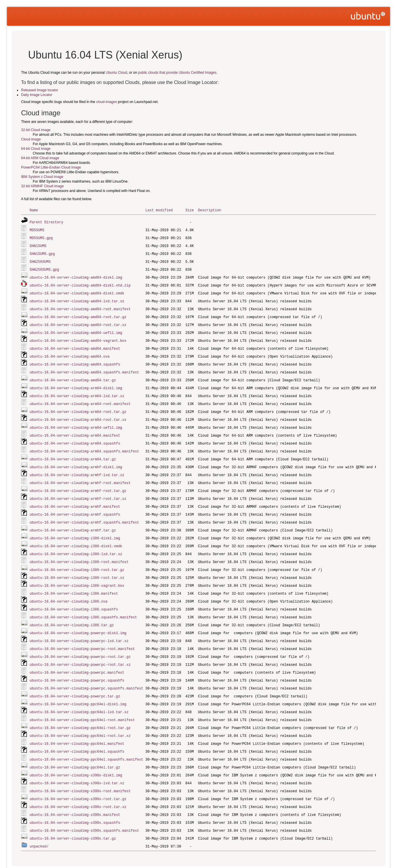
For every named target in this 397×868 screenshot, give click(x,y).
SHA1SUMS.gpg (42, 252)
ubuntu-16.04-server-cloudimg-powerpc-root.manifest (82, 633)
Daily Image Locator (37, 95)
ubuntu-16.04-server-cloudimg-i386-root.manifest (79, 549)
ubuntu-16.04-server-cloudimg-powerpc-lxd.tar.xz (79, 625)
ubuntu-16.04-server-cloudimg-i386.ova (68, 587)
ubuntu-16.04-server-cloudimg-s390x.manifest (75, 792)
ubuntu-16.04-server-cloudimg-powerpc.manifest (77, 655)
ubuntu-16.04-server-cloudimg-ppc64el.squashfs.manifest (86, 739)
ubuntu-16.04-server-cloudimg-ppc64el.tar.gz (75, 747)
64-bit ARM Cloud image (40, 158)
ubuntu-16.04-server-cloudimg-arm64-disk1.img (76, 381)
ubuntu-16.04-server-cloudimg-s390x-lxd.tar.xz (77, 762)
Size (190, 210)
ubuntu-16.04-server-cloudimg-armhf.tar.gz (73, 518)
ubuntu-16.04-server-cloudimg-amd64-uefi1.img (76, 328)
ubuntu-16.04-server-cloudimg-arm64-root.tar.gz (78, 404)
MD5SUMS (37, 229)
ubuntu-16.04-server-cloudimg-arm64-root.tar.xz (78, 412)
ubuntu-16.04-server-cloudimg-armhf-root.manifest (80, 473)
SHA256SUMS (40, 260)
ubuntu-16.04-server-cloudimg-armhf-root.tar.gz (78, 480)
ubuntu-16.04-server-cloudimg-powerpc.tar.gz (75, 678)
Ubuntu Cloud (116, 73)
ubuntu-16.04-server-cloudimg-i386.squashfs (74, 595)
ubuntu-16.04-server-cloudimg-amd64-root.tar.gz (78, 313)
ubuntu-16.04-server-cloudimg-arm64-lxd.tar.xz (77, 389)
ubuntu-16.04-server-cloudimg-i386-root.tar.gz (77, 556)
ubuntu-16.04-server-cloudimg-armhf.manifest (75, 496)
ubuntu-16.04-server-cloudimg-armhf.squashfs (75, 503)
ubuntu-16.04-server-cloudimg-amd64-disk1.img (76, 275)
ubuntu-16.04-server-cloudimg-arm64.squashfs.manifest (84, 442)
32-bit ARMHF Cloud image (42, 186)
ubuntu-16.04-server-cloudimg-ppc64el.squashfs (77, 731)
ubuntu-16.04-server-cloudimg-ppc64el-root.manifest (82, 701)
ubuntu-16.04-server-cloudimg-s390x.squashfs (75, 800)
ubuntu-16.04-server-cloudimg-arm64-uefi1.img (76, 420)
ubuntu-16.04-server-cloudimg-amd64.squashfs (75, 359)
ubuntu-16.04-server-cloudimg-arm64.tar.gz (73, 450)
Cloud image (31, 139)
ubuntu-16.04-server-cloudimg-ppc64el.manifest (77, 724)
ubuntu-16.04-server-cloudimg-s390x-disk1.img (76, 754)
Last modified (159, 210)
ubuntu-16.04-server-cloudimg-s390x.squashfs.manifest (84, 808)
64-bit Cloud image (36, 149)
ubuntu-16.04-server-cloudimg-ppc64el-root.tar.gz (80, 709)
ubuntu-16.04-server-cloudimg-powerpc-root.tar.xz (80, 648)
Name (34, 210)
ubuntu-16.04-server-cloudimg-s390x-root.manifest (80, 770)
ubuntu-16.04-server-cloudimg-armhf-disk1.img (76, 458)
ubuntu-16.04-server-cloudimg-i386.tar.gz (72, 610)
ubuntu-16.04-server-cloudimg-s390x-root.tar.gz (78, 777)
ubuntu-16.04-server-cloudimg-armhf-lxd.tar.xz (77, 465)
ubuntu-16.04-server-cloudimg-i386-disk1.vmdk (76, 534)
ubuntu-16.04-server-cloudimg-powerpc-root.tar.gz (80, 640)
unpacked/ (39, 823)
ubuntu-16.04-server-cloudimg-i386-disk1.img (75, 526)
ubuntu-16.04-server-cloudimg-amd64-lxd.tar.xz (77, 298)
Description (209, 210)
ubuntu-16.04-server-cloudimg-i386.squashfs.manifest (83, 602)
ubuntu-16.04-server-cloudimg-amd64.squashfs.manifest (84, 366)
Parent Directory (46, 222)
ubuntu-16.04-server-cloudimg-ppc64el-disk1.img (78, 686)
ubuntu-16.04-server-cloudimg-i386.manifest (74, 579)
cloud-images (107, 102)
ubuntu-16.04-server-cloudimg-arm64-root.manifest (80, 397)
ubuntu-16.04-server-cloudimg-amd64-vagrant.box (78, 336)
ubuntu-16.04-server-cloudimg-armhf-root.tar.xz (78, 488)
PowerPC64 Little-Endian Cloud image (51, 167)
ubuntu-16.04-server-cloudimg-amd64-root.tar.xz (78, 321)
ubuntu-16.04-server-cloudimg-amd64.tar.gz (73, 374)
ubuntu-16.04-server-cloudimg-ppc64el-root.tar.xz (80, 716)
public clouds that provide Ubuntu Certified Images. (178, 73)
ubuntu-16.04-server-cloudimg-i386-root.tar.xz (77, 564)
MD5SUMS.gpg (41, 237)
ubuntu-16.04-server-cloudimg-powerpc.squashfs (77, 663)
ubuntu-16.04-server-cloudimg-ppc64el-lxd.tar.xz (79, 693)
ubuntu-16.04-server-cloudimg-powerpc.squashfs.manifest (86, 671)
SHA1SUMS (38, 245)
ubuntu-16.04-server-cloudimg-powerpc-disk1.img (78, 617)
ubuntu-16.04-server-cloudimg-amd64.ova (70, 351)
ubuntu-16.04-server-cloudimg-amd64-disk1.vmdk (77, 290)
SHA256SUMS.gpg (44, 267)
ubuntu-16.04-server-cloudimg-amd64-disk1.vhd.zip (80, 283)
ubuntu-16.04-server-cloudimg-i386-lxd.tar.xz (76, 541)
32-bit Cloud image (36, 130)
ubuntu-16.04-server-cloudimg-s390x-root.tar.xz (78, 785)
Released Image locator (40, 90)
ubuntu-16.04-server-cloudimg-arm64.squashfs (75, 435)
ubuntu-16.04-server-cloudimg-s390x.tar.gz (73, 815)
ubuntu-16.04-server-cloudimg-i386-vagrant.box (77, 572)
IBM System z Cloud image (42, 177)
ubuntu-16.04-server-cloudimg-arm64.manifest (75, 427)
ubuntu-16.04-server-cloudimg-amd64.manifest (75, 343)
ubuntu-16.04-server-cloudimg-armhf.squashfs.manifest (84, 511)
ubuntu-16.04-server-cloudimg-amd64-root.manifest (80, 305)
